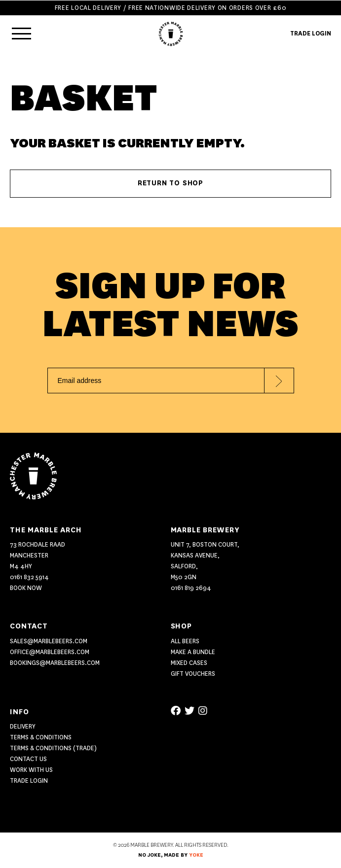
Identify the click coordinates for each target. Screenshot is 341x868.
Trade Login (29, 781)
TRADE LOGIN (311, 33)
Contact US (28, 759)
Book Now (26, 588)
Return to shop (170, 183)
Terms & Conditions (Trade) (53, 748)
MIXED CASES (189, 663)
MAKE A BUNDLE (193, 652)
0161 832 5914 (29, 577)
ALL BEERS (185, 641)
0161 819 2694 (191, 588)
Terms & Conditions (41, 737)
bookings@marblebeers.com (55, 663)
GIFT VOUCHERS (193, 674)
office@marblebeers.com (50, 652)
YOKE (196, 855)
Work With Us (31, 770)
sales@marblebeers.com (49, 641)
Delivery (23, 726)
